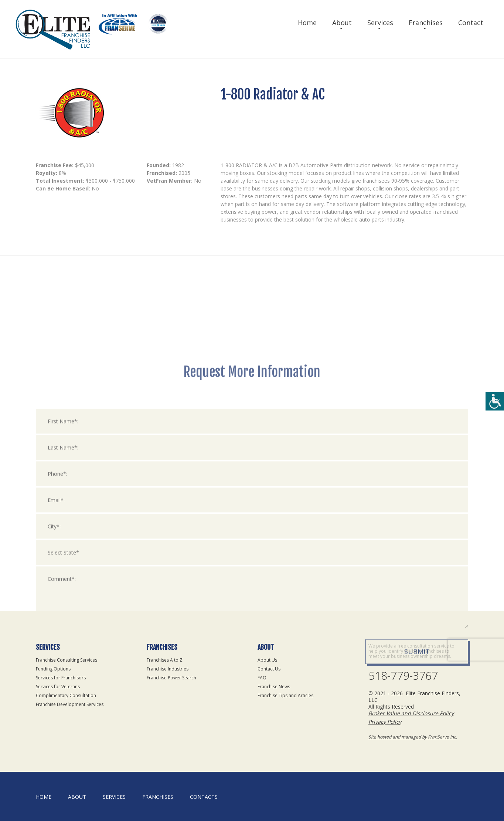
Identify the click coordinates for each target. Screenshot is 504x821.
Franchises (426, 23)
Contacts (204, 797)
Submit (417, 770)
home (44, 797)
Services (380, 23)
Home (307, 23)
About (342, 23)
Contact (471, 23)
